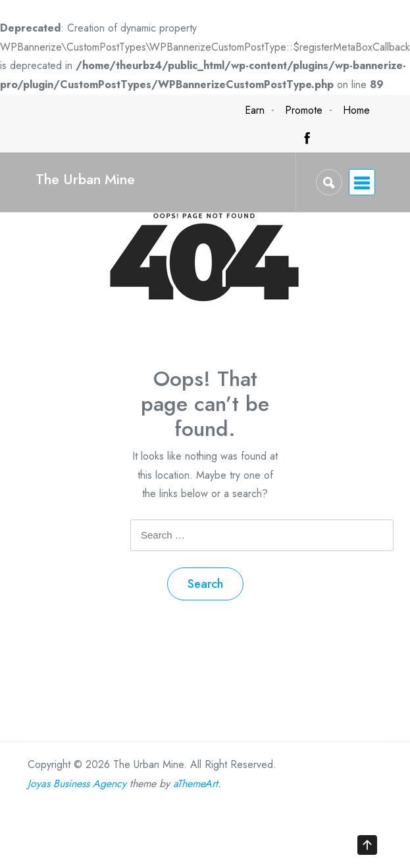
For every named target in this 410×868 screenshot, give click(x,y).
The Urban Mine (85, 179)
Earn (255, 110)
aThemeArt (195, 784)
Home (356, 110)
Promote (304, 110)
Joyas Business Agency (77, 784)
